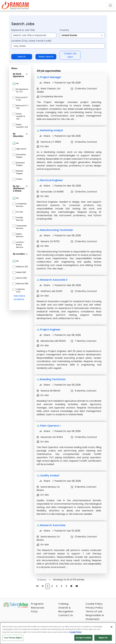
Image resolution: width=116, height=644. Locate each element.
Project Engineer (50, 329)
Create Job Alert (70, 55)
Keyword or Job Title (23, 30)
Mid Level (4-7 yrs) (22, 107)
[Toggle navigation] (110, 5)
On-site (20, 212)
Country (64, 30)
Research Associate (53, 525)
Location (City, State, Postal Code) (31, 41)
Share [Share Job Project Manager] (45, 83)
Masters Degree (20, 172)
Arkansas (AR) (22, 284)
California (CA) (20, 290)
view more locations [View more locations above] (19, 298)
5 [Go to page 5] (66, 586)
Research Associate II (54, 280)
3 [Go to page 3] (57, 586)
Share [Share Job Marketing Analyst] (45, 136)
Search (22, 57)
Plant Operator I (50, 426)
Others (19, 179)
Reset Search (46, 57)
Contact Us (66, 615)
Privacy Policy (94, 608)
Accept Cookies (83, 638)
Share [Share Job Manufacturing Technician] (45, 235)
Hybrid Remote (20, 235)
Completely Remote (21, 205)
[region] (58, 633)
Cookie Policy (94, 604)
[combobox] (34, 35)
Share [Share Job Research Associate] (45, 531)
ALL (17, 83)
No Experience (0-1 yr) (22, 90)
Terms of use (94, 611)
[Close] (111, 627)
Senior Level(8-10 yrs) (21, 116)
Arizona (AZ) (22, 278)
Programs (37, 604)
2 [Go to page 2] (52, 586)
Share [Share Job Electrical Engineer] (45, 186)
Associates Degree (21, 156)
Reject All (103, 638)
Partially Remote (20, 219)
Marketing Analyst (52, 130)
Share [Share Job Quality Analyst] (45, 481)
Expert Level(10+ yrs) (22, 126)
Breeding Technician (53, 379)
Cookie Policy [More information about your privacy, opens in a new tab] (75, 632)
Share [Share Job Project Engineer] (45, 335)
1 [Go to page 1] (48, 586)
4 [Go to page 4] (61, 586)
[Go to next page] (71, 586)
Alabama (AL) (22, 267)
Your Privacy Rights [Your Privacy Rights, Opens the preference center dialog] (13, 638)
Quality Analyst (50, 475)
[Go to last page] (77, 586)
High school (21, 149)
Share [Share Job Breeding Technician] (45, 385)
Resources (38, 608)
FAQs (34, 611)
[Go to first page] (37, 586)
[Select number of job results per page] (43, 580)
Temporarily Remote (21, 227)
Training (63, 604)
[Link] (15, 5)
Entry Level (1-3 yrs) (22, 99)
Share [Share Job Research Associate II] (45, 285)
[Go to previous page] (43, 586)
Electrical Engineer (52, 180)
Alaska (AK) (21, 272)
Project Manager (51, 77)
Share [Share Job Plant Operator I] (45, 431)
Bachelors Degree (20, 164)
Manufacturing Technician (57, 230)
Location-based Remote (20, 245)
